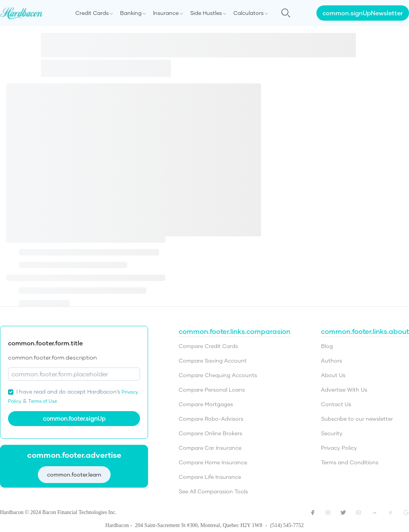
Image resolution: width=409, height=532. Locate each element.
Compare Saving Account (213, 360)
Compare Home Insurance (213, 462)
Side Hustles (206, 13)
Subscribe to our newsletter (357, 419)
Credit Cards (92, 13)
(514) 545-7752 (287, 525)
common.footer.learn (74, 474)
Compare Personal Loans (212, 390)
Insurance (166, 13)
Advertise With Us (344, 390)
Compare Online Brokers (210, 433)
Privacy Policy (339, 448)
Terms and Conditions (350, 462)
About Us (333, 375)
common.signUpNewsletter (363, 13)
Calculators (248, 13)
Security (332, 433)
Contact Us (336, 404)
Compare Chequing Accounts (218, 375)
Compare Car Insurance (210, 448)
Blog (327, 346)
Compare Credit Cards (208, 346)
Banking (131, 13)
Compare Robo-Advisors (211, 419)
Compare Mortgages (206, 404)
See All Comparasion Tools (213, 491)
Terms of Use (43, 401)
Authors (332, 360)
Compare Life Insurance (210, 477)
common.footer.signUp (74, 418)
